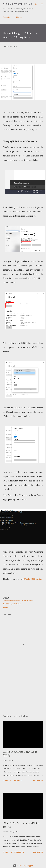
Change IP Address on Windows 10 (18, 600)
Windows (16, 604)
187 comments (17, 852)
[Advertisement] (22, 692)
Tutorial (7, 604)
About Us (7, 17)
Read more (38, 781)
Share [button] (6, 607)
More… (19, 17)
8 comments (16, 781)
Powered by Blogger (23, 866)
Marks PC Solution (17, 4)
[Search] (36, 4)
